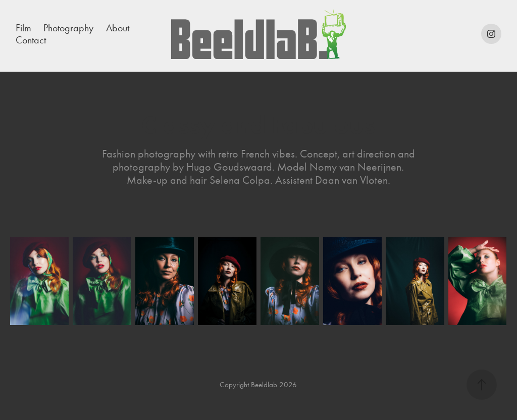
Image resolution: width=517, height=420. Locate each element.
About (118, 28)
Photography (68, 28)
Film (23, 28)
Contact (31, 40)
